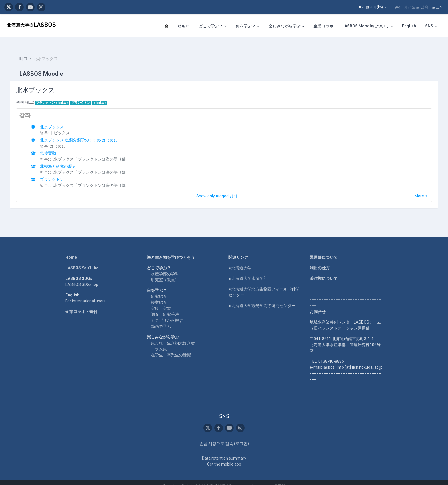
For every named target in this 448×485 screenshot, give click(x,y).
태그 (29, 51)
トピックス (66, 125)
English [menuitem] (409, 26)
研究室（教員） (165, 272)
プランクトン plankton (58, 95)
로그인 (438, 7)
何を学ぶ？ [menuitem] (246, 26)
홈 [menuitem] (167, 26)
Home (71, 250)
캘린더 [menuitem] (184, 26)
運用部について (324, 250)
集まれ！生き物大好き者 (173, 336)
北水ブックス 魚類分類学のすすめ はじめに (85, 133)
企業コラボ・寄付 (81, 304)
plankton (106, 95)
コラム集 (159, 342)
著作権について (324, 271)
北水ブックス (58, 119)
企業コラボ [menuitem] (323, 26)
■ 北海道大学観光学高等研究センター (262, 298)
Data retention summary (224, 451)
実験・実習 (161, 301)
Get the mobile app (224, 457)
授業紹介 (159, 295)
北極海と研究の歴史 (64, 159)
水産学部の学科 (165, 266)
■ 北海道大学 (240, 260)
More (414, 189)
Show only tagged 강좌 (217, 189)
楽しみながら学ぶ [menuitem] (285, 26)
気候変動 (54, 146)
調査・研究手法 (165, 307)
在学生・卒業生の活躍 (171, 348)
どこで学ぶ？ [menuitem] (211, 26)
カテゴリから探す (167, 313)
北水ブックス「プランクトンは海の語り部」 (96, 152)
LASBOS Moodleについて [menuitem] (366, 26)
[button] (373, 7)
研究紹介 (159, 289)
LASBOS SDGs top (82, 277)
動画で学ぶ (161, 319)
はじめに (64, 139)
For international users (86, 294)
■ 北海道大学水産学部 (248, 271)
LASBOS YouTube (82, 260)
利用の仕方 (320, 260)
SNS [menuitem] (429, 26)
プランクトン (87, 95)
